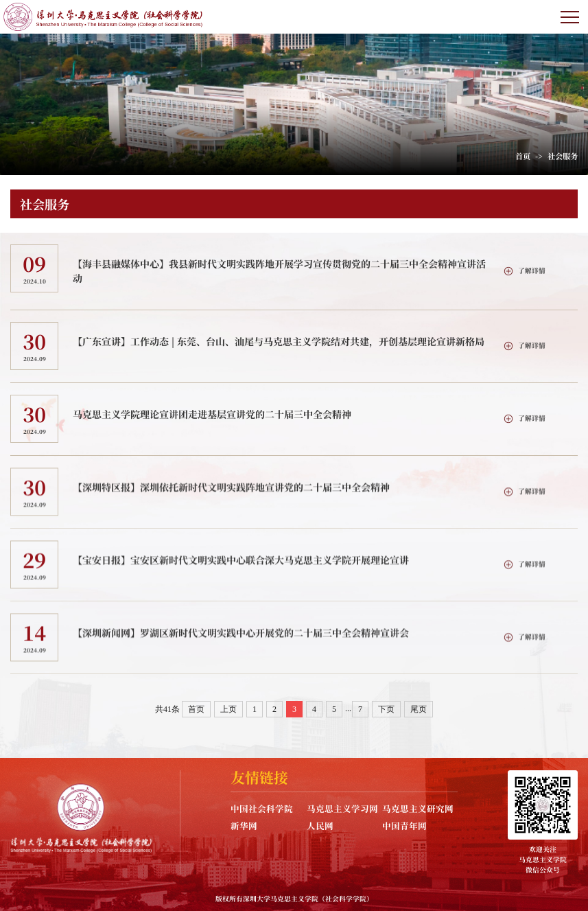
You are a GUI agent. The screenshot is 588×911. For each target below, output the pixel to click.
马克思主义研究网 (418, 808)
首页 (523, 156)
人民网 (320, 826)
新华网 (244, 826)
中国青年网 (404, 826)
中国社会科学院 (262, 808)
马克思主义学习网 (342, 808)
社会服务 (563, 156)
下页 (386, 709)
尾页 (419, 709)
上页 (228, 709)
